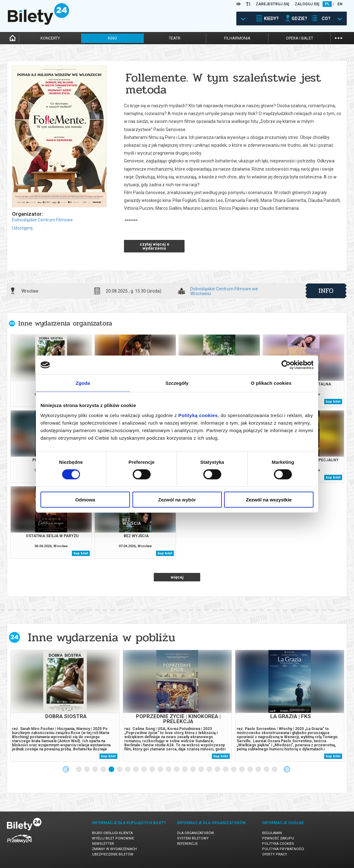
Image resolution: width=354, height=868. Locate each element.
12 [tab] (169, 770)
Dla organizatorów (196, 833)
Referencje (187, 844)
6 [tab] (120, 770)
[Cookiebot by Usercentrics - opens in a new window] (286, 365)
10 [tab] (153, 770)
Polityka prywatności (283, 849)
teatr (175, 38)
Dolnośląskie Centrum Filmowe (42, 220)
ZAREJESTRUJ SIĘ (273, 4)
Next (287, 769)
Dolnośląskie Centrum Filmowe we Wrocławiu (224, 291)
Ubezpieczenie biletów (113, 854)
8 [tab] (136, 770)
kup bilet (333, 402)
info (326, 291)
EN (340, 4)
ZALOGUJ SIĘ (307, 4)
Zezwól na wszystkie (269, 499)
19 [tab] (226, 770)
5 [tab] (112, 770)
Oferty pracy (275, 854)
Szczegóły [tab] (177, 383)
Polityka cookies (278, 844)
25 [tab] (275, 770)
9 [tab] (144, 770)
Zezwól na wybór (177, 499)
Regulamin (272, 833)
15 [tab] (193, 770)
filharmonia (237, 38)
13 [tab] (177, 770)
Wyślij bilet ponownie (113, 838)
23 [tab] (259, 770)
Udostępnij (22, 228)
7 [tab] (128, 770)
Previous (66, 769)
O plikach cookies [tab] (271, 383)
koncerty (50, 38)
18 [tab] (218, 770)
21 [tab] (242, 770)
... (338, 37)
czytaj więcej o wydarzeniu (154, 246)
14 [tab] (185, 770)
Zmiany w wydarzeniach (114, 849)
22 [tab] (250, 770)
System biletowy (193, 838)
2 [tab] (87, 770)
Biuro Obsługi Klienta (112, 833)
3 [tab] (95, 770)
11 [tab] (161, 770)
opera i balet (300, 38)
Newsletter (103, 844)
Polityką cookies (198, 415)
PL (327, 4)
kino (113, 38)
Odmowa (85, 499)
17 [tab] (210, 770)
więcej (177, 577)
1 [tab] (79, 770)
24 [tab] (267, 770)
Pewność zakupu (278, 838)
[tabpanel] (65, 706)
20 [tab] (234, 770)
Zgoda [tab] (83, 383)
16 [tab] (201, 770)
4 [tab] (104, 770)
